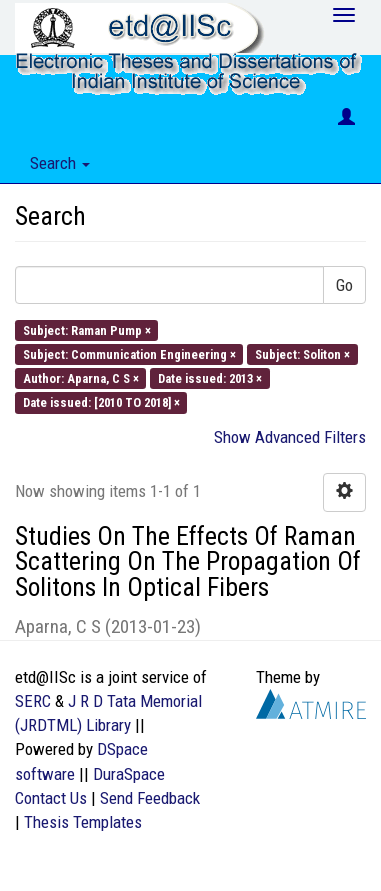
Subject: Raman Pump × (87, 329)
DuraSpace (129, 774)
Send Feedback (150, 798)
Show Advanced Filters (290, 437)
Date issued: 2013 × (210, 378)
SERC (33, 701)
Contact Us (51, 798)
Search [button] (60, 163)
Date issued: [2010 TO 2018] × (101, 402)
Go (344, 285)
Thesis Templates (83, 822)
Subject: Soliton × (302, 353)
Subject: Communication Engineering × (129, 353)
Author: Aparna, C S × (81, 378)
